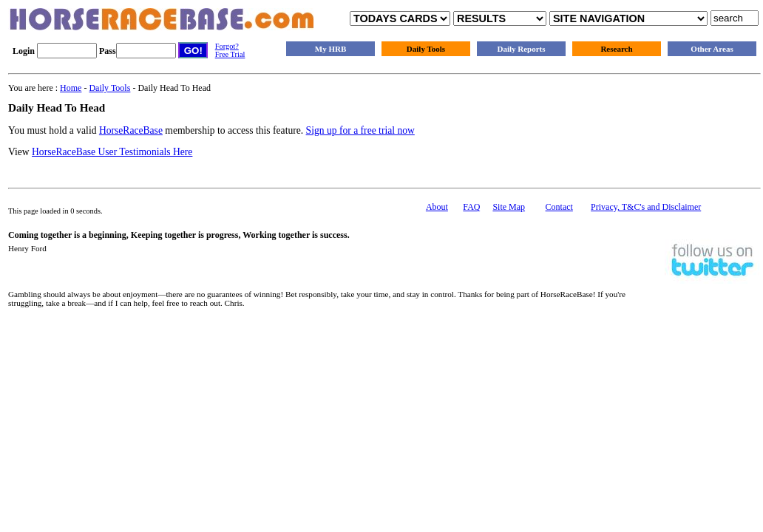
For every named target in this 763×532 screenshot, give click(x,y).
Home (71, 88)
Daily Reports (521, 49)
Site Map (509, 207)
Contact (559, 207)
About (437, 207)
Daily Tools (426, 49)
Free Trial (230, 54)
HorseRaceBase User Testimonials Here (112, 152)
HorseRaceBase (131, 130)
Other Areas (712, 49)
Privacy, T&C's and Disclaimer (646, 207)
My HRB (330, 49)
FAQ (471, 207)
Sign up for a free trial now (360, 130)
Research (616, 49)
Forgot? (227, 46)
